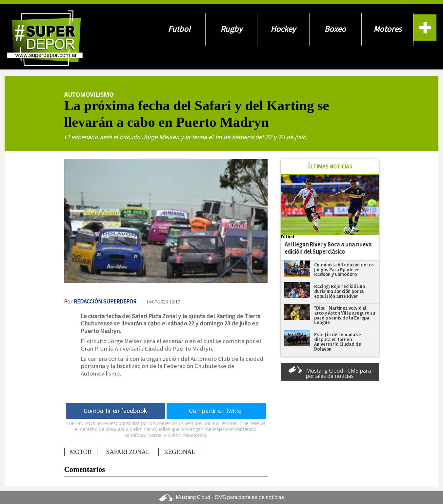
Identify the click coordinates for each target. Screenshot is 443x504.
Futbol (179, 29)
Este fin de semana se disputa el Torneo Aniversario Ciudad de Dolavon (338, 342)
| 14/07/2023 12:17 (161, 302)
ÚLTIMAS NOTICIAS (330, 167)
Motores (387, 29)
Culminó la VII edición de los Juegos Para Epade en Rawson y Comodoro (344, 270)
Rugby (231, 29)
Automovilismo (89, 94)
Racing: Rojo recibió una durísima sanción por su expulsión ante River (340, 291)
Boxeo (335, 29)
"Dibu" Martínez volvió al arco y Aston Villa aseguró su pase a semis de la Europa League (345, 315)
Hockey (283, 29)
